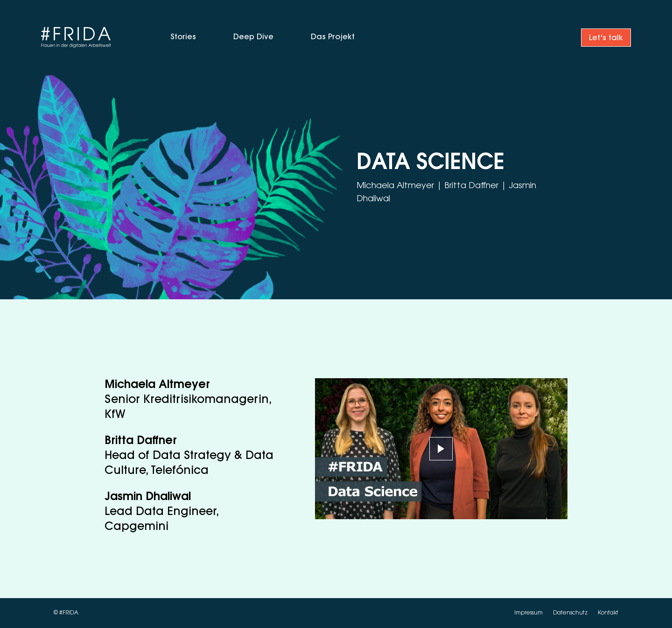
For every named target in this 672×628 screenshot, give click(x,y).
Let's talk (606, 38)
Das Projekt (333, 37)
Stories (183, 37)
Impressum (529, 613)
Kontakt (608, 613)
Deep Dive (253, 37)
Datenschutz (571, 613)
